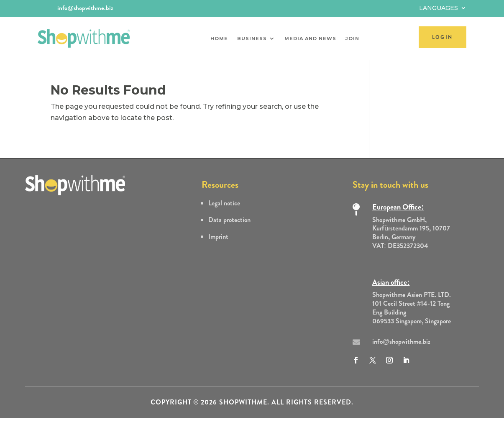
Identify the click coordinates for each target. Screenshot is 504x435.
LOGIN (443, 37)
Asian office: (391, 282)
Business (252, 38)
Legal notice (224, 203)
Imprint (218, 237)
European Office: (398, 207)
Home (219, 38)
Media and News (310, 38)
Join (352, 38)
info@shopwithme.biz (85, 8)
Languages (439, 8)
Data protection (229, 220)
